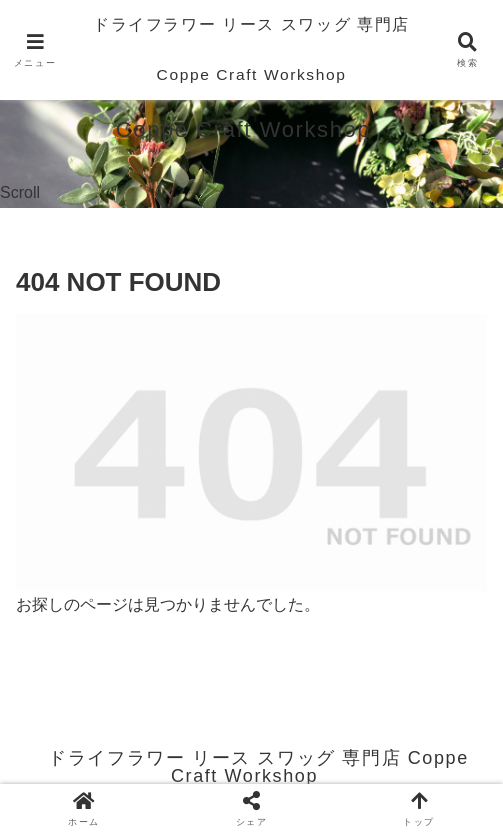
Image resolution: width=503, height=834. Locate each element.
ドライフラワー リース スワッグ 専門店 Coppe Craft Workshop (251, 49)
